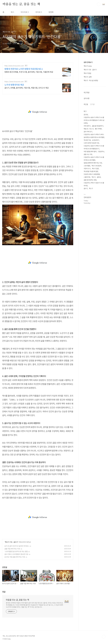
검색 (99, 4)
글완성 (99, 177)
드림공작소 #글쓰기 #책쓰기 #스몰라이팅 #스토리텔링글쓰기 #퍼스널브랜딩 (94, 120)
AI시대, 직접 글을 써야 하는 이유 (15, 557)
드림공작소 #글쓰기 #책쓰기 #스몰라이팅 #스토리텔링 (94, 159)
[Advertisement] (38, 112)
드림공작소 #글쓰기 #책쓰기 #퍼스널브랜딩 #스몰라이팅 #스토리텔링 (94, 136)
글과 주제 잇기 (88, 132)
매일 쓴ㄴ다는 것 (89, 129)
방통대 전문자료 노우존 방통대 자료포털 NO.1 (24, 69)
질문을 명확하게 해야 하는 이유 (93, 163)
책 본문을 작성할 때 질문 (91, 171)
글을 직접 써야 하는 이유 (12, 549)
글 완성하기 (96, 140)
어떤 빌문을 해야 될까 (90, 151)
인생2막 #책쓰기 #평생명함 (92, 174)
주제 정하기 (87, 126)
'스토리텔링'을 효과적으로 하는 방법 (16, 551)
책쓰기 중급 (87, 73)
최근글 (86, 104)
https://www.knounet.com (14, 82)
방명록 (51, 12)
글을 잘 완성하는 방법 (90, 180)
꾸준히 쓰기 (87, 168)
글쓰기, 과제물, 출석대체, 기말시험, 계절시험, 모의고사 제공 (27, 88)
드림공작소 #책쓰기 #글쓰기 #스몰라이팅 (94, 184)
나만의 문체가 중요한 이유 (91, 143)
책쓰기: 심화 (88, 77)
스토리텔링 (87, 166)
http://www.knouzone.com (14, 66)
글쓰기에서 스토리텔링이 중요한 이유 (16, 554)
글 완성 (86, 114)
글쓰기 (86, 188)
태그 (12, 12)
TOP (104, 637)
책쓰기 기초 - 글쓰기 (11, 542)
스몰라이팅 (87, 177)
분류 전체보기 (88, 62)
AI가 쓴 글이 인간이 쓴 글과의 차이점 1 (17, 546)
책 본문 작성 (87, 140)
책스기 (91, 188)
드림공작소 (101, 151)
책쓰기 (94, 177)
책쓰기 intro (88, 66)
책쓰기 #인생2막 (96, 166)
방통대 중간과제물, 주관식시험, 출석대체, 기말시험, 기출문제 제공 (29, 72)
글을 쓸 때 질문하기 (98, 126)
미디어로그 (25, 12)
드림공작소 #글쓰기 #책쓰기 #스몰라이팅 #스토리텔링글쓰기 (94, 147)
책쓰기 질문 (95, 168)
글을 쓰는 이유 (88, 154)
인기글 (92, 104)
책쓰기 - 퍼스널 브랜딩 (91, 80)
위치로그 (39, 12)
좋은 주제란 (98, 129)
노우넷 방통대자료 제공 (14, 85)
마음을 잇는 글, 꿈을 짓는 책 (21, 4)
